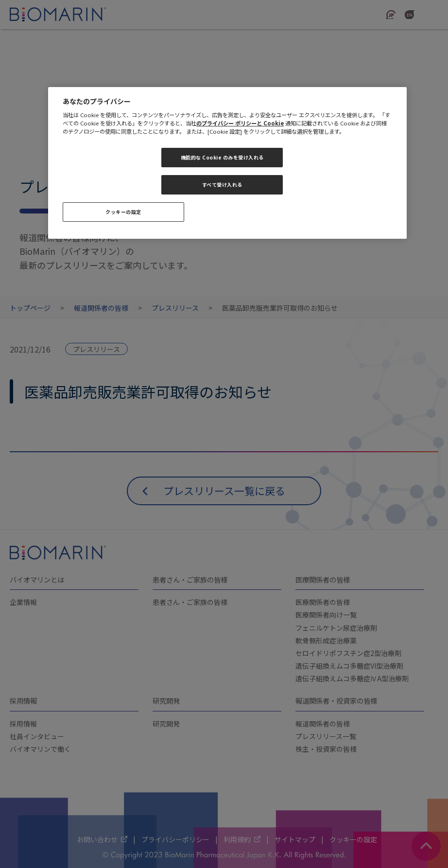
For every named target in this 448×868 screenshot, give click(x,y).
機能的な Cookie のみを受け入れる (222, 157)
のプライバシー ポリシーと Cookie (240, 123)
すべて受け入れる (222, 185)
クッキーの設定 (123, 212)
